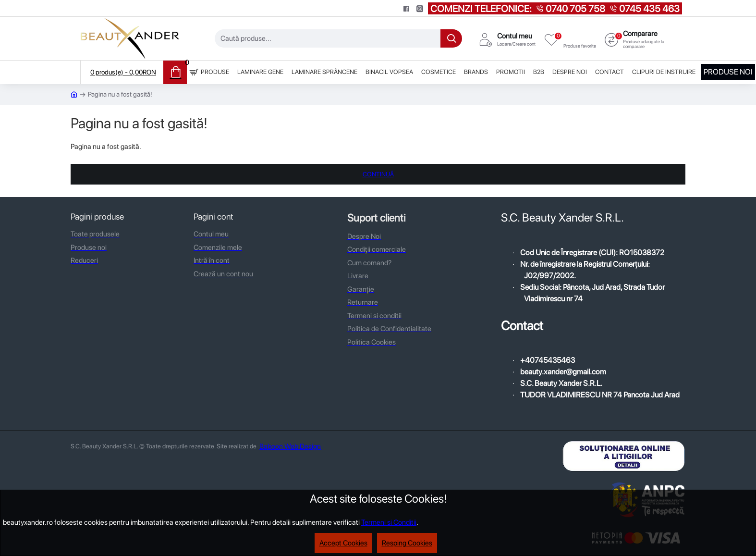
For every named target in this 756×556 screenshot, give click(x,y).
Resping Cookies (407, 543)
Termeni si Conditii (389, 522)
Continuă (378, 174)
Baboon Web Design (290, 446)
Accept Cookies (343, 543)
